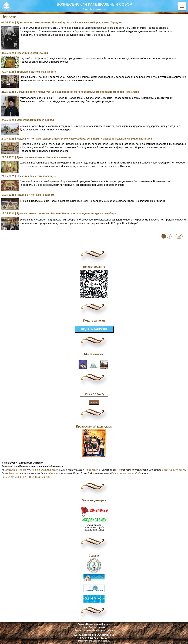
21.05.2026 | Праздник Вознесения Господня (28, 176)
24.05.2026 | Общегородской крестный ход (28, 120)
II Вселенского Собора (173, 470)
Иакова (89, 470)
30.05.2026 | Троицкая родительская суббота (29, 72)
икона (22, 470)
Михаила (53, 473)
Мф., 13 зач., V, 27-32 (39, 477)
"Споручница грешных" (125, 473)
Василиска (12, 470)
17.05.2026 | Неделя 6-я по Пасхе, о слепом (28, 195)
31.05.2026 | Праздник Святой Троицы (25, 53)
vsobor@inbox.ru (102, 641)
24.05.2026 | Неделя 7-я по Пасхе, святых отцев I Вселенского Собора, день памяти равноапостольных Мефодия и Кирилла (77, 139)
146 (179, 236)
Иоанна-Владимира (42, 470)
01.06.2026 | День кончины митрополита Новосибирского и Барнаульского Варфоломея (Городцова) (63, 22)
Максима (14, 473)
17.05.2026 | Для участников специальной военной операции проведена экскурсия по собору (59, 213)
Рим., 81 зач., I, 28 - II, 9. (14, 477)
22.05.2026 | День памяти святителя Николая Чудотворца (36, 157)
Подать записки (94, 329)
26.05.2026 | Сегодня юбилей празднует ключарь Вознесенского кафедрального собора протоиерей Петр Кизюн (70, 92)
